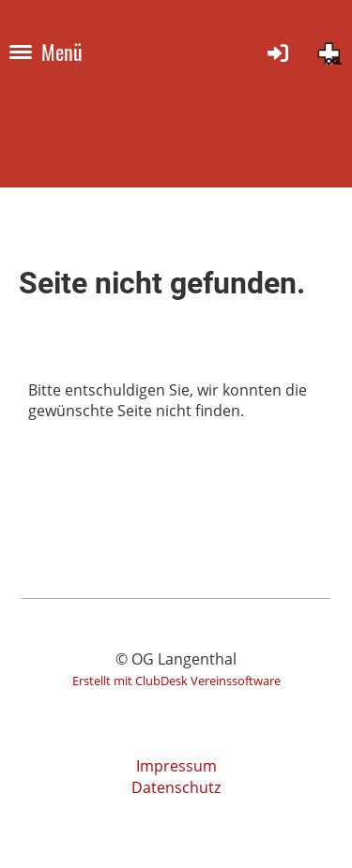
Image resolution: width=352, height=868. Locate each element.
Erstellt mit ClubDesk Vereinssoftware (176, 681)
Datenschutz (176, 787)
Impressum (176, 766)
